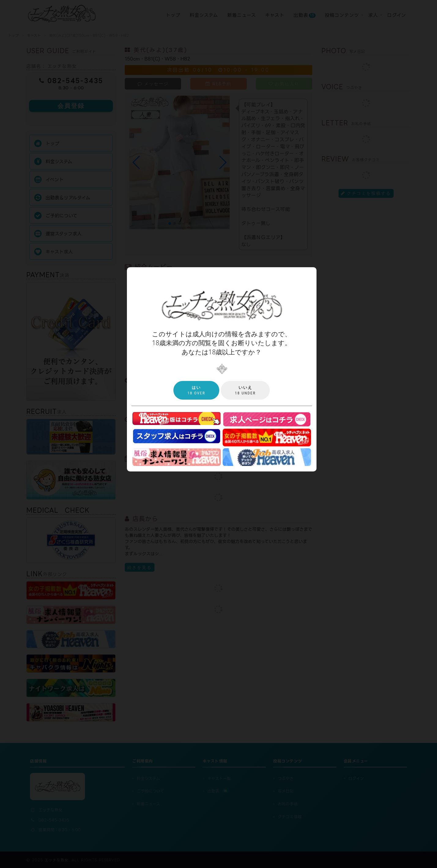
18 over (196, 390)
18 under (245, 390)
